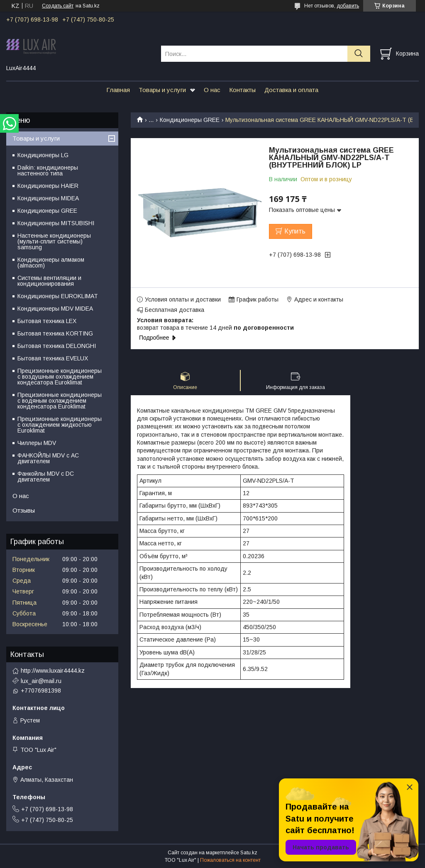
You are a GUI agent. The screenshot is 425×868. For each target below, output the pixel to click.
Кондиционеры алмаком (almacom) (51, 263)
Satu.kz (249, 853)
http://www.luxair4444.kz (53, 671)
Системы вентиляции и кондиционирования (49, 281)
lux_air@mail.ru (41, 681)
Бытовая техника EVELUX (53, 358)
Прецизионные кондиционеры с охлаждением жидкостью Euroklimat (60, 425)
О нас (212, 90)
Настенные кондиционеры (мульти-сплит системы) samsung (54, 241)
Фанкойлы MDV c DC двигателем (46, 477)
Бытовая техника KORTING (55, 333)
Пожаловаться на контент (230, 860)
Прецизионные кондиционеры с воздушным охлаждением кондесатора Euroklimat (60, 377)
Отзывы (24, 510)
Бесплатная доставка (175, 310)
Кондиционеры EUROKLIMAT (58, 296)
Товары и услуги (162, 90)
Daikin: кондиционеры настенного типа (48, 170)
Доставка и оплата (291, 90)
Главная (118, 90)
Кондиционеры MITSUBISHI (56, 223)
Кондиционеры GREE (190, 120)
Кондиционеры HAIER (48, 186)
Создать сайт (58, 6)
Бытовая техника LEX (47, 321)
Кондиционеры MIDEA (48, 198)
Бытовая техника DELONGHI (57, 346)
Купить (295, 231)
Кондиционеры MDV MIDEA (55, 309)
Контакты (242, 90)
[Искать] (359, 54)
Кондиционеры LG (43, 155)
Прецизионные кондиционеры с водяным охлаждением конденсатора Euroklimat (60, 401)
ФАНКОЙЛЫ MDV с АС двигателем (48, 458)
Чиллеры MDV (37, 443)
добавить (348, 6)
